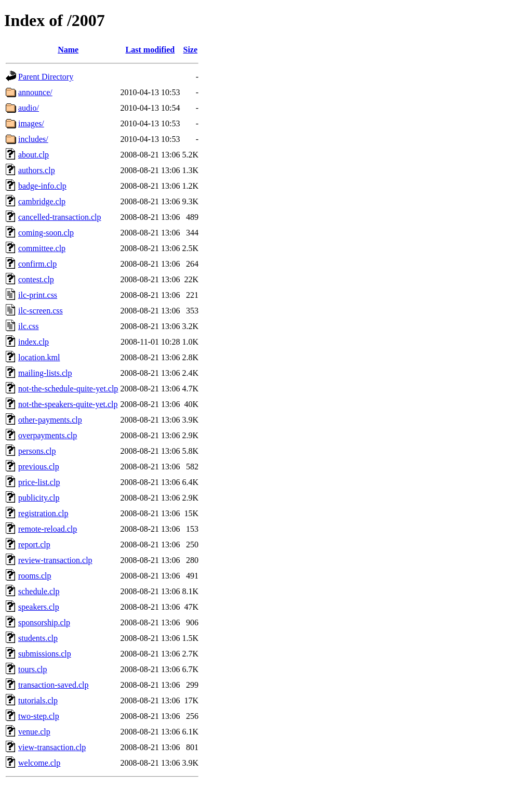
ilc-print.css (38, 295)
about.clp (34, 155)
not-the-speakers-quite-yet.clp (68, 404)
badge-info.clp (42, 186)
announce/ (35, 92)
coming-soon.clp (46, 233)
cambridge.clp (42, 201)
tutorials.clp (38, 700)
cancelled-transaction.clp (59, 217)
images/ (31, 123)
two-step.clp (39, 716)
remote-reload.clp (48, 529)
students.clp (38, 638)
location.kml (39, 357)
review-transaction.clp (55, 560)
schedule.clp (39, 591)
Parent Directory (46, 77)
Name (68, 50)
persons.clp (37, 451)
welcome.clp (39, 763)
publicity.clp (39, 498)
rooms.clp (35, 576)
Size (190, 50)
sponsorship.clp (44, 622)
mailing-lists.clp (45, 373)
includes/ (33, 139)
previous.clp (39, 467)
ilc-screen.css (41, 311)
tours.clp (33, 669)
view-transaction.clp (52, 747)
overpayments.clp (48, 435)
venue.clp (34, 732)
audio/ (29, 108)
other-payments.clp (50, 420)
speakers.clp (39, 607)
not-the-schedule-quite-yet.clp (68, 389)
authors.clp (37, 170)
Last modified (150, 50)
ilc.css (29, 326)
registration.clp (43, 513)
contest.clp (36, 279)
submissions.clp (45, 654)
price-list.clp (39, 482)
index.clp (34, 342)
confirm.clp (37, 264)
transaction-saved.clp (54, 685)
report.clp (34, 545)
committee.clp (42, 248)
